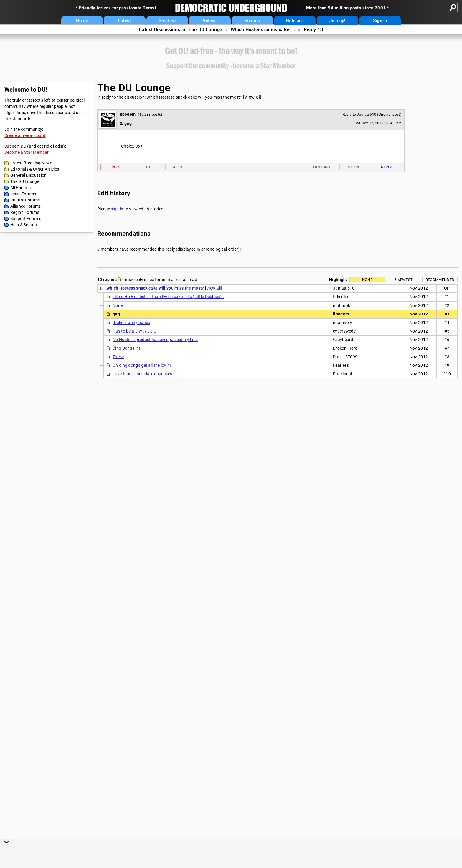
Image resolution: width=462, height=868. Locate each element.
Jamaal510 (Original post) (379, 115)
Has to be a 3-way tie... (134, 331)
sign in (117, 209)
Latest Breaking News (31, 163)
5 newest (404, 280)
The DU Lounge (206, 30)
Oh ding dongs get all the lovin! (142, 365)
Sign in (380, 21)
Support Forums (26, 219)
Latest (125, 21)
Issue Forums (23, 194)
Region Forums (25, 212)
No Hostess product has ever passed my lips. (155, 340)
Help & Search (24, 225)
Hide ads (295, 21)
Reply (387, 167)
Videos (210, 21)
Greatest (167, 21)
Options (322, 167)
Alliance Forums (26, 206)
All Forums (20, 188)
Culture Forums (25, 200)
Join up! (337, 21)
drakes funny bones (131, 323)
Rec (115, 167)
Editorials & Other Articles (35, 169)
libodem (128, 114)
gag (116, 314)
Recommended (440, 280)
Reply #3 (313, 30)
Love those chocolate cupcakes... (144, 374)
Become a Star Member (27, 152)
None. (118, 305)
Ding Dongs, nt (126, 348)
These (118, 357)
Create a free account (25, 135)
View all (253, 97)
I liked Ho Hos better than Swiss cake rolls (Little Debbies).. (168, 297)
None (367, 280)
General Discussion (28, 175)
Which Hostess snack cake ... (263, 30)
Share (354, 167)
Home (82, 21)
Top (148, 167)
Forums (252, 21)
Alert (179, 167)
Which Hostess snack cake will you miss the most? (194, 97)
